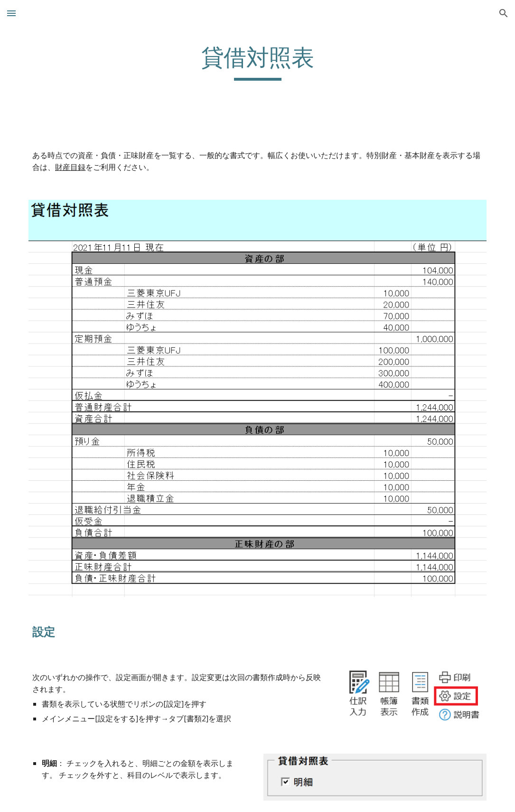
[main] (257, 72)
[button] (11, 13)
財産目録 (70, 167)
